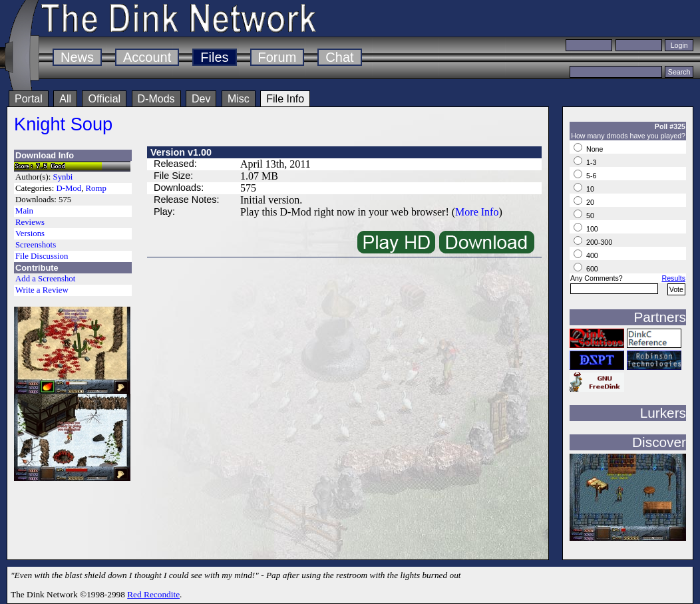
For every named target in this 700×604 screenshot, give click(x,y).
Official (104, 99)
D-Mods (156, 99)
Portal (29, 99)
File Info (285, 99)
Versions (30, 233)
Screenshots (36, 245)
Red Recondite (153, 594)
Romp (96, 188)
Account (147, 57)
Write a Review (42, 290)
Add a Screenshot (45, 279)
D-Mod (69, 188)
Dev (201, 99)
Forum (277, 57)
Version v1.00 (181, 152)
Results (673, 278)
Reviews (30, 222)
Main (24, 211)
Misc (239, 99)
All (65, 99)
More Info (477, 212)
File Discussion (42, 256)
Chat (339, 57)
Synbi (63, 177)
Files (214, 57)
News (77, 57)
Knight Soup (63, 124)
